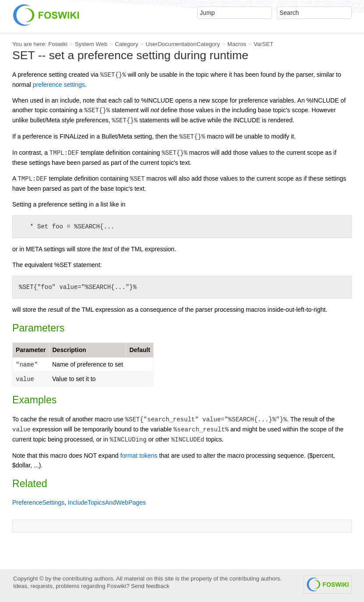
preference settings (59, 85)
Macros (237, 44)
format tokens (139, 456)
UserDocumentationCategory (183, 44)
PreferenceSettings (38, 502)
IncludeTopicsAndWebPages (107, 502)
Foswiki (58, 44)
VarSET (263, 44)
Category (126, 44)
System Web (91, 44)
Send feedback (150, 586)
